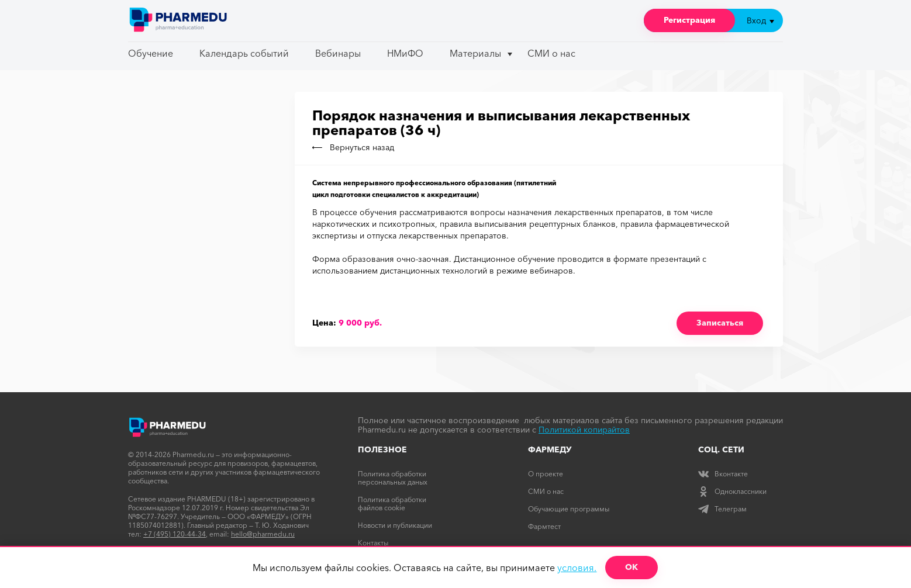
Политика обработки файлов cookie (392, 504)
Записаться (720, 323)
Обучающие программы (569, 509)
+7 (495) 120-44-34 (175, 534)
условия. (577, 568)
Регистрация (689, 20)
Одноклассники (732, 491)
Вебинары (338, 53)
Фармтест (544, 526)
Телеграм (722, 509)
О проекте (546, 474)
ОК (632, 567)
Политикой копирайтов (584, 430)
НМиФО (405, 53)
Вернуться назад (353, 147)
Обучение (151, 53)
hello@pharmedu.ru (263, 534)
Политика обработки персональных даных (393, 478)
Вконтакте (723, 474)
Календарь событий (244, 53)
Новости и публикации (395, 525)
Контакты (373, 543)
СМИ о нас (551, 53)
